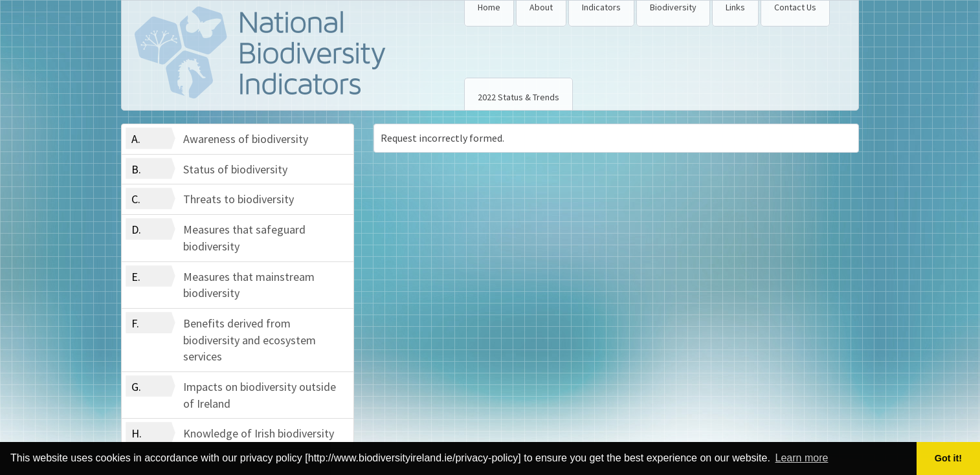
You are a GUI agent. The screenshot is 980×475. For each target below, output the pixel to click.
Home (489, 7)
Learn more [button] (802, 458)
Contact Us (795, 7)
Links (735, 7)
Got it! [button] (948, 458)
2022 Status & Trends (518, 97)
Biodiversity (673, 7)
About (541, 7)
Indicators (601, 7)
